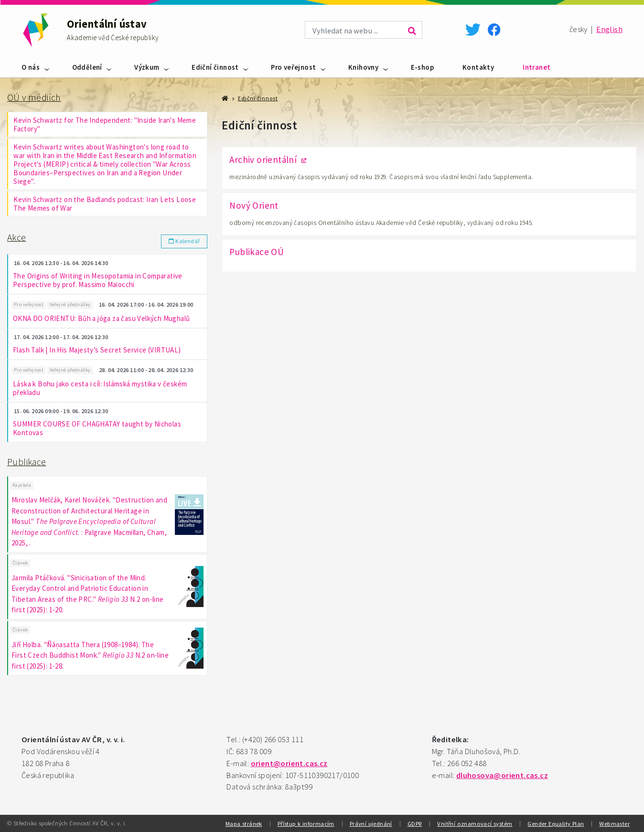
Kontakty (478, 67)
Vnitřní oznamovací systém (475, 823)
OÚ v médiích (34, 97)
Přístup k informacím (306, 823)
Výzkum (147, 67)
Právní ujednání (371, 823)
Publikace (27, 462)
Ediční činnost (215, 67)
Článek (20, 563)
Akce (17, 237)
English (609, 29)
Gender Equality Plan (556, 823)
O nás (31, 67)
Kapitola (22, 485)
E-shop (422, 67)
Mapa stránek (244, 823)
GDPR (415, 823)
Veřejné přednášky (70, 304)
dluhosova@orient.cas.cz (502, 775)
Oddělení (87, 67)
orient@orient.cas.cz (289, 763)
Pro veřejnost (293, 67)
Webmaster (614, 823)
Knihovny (363, 67)
